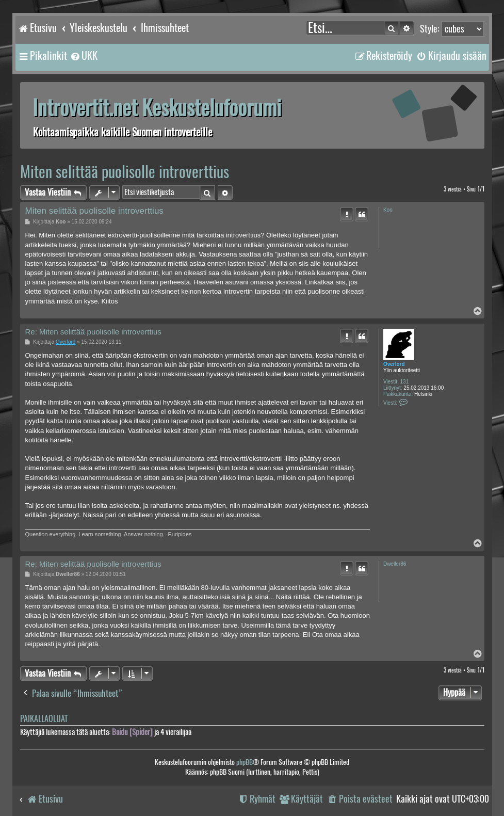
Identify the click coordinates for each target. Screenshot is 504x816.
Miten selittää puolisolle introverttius (125, 172)
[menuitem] (84, 56)
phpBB (245, 762)
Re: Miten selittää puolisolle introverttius (93, 332)
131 (405, 382)
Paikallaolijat (44, 719)
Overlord (394, 364)
